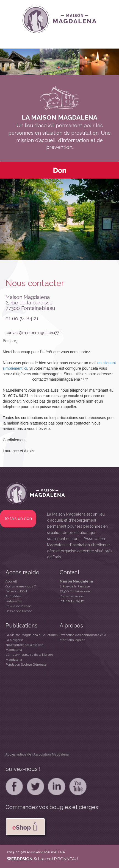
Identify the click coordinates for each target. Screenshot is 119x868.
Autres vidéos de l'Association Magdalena (37, 754)
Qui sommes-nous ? (21, 586)
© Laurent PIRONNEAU (56, 859)
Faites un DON (16, 591)
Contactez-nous (72, 596)
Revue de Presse (18, 606)
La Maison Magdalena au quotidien (32, 635)
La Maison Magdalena (66, 514)
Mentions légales (72, 640)
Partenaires (14, 601)
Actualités (13, 596)
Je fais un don (18, 518)
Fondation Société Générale (26, 665)
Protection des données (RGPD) (83, 635)
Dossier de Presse (19, 611)
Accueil (11, 581)
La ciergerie (14, 640)
